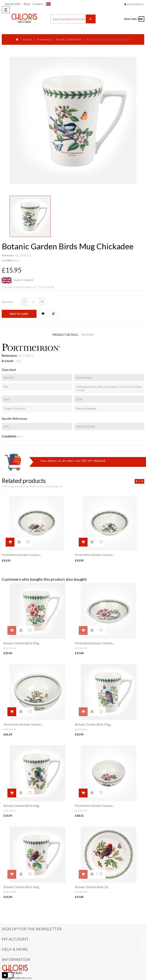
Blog (27, 4)
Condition (8, 260)
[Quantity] (33, 302)
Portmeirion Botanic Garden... (21, 553)
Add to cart (19, 314)
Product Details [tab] (64, 334)
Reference (8, 255)
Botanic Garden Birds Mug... (22, 640)
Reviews (89, 334)
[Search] (73, 19)
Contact (38, 4)
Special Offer (13, 4)
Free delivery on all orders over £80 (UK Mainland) (73, 459)
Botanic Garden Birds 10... (92, 880)
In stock (7, 359)
